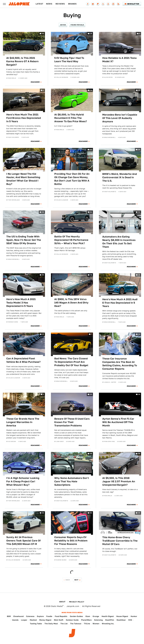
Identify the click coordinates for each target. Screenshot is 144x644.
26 (139, 150)
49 (91, 454)
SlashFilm (110, 620)
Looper (24, 620)
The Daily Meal (51, 624)
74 (91, 90)
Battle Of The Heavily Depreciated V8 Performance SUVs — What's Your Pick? (71, 240)
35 (139, 513)
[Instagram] (113, 4)
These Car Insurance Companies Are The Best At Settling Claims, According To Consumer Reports (120, 364)
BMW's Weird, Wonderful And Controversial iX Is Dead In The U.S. (120, 177)
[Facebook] (88, 4)
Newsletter (132, 4)
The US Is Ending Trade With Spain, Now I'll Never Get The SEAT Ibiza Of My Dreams (24, 240)
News (49, 4)
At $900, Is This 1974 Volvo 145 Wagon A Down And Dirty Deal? (71, 303)
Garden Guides (76, 616)
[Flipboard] (98, 4)
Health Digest (108, 616)
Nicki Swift (59, 620)
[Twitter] (103, 4)
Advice (63, 25)
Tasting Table (36, 624)
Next (76, 580)
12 (139, 90)
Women (96, 624)
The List (64, 624)
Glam (88, 616)
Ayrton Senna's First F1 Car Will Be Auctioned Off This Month (118, 422)
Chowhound (18, 616)
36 (43, 212)
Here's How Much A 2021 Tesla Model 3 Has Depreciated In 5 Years (21, 303)
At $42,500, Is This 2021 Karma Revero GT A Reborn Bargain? (22, 61)
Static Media (57, 606)
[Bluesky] (93, 4)
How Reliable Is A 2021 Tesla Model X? (119, 60)
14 (139, 334)
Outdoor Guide (72, 620)
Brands (72, 4)
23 (91, 394)
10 (43, 334)
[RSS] (118, 4)
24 (139, 212)
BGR (9, 616)
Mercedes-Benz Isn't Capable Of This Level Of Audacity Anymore (120, 118)
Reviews (60, 4)
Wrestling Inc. (108, 624)
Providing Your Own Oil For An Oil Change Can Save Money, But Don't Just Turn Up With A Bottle (72, 179)
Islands (15, 620)
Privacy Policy (77, 602)
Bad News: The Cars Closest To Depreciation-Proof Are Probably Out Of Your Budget (71, 362)
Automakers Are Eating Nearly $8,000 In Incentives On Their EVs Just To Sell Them (119, 242)
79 (91, 275)
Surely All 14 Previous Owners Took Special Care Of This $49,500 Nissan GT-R (23, 541)
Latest (39, 4)
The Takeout (76, 624)
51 (91, 212)
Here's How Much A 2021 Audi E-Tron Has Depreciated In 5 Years (120, 303)
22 (91, 150)
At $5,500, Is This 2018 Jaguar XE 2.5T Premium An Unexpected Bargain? (119, 481)
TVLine (87, 624)
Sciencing (98, 620)
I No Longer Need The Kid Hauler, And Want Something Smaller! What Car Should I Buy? (23, 179)
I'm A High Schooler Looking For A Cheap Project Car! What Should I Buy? (23, 481)
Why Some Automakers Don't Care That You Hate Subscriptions (72, 481)
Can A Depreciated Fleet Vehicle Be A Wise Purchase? (23, 360)
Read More (35, 82)
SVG (130, 620)
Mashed (33, 620)
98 (139, 454)
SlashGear (121, 620)
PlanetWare (86, 620)
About (62, 602)
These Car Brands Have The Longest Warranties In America (23, 422)
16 (91, 34)
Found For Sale (77, 25)
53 (91, 513)
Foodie (49, 616)
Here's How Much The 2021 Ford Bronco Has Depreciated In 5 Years (24, 118)
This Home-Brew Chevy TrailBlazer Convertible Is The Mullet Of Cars (120, 541)
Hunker (134, 616)
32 (43, 34)
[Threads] (108, 4)
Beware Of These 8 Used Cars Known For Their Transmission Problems (72, 422)
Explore (40, 616)
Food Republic (61, 616)
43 (43, 513)
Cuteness (30, 616)
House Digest (122, 616)
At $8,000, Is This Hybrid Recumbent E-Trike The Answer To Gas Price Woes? (71, 118)
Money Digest (45, 620)
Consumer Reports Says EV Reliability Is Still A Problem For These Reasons (71, 541)
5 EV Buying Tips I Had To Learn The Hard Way (69, 60)
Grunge (96, 616)
